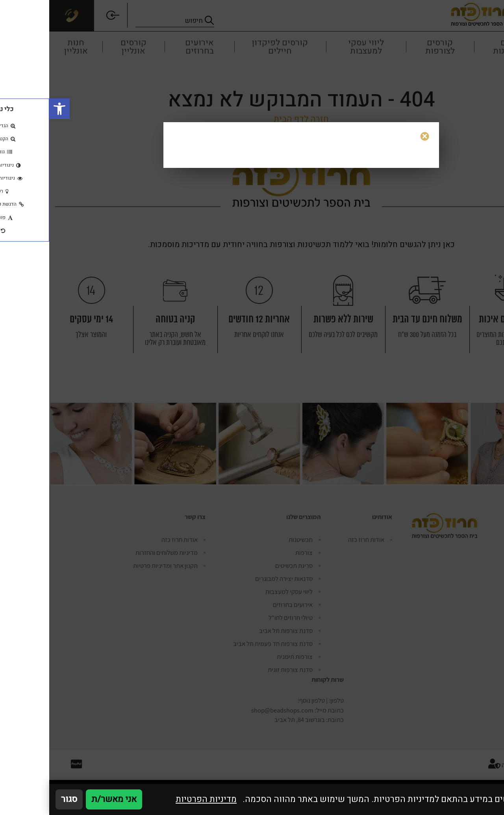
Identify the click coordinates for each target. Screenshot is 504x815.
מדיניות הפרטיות (157, 799)
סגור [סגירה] (20, 799)
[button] (10, 109)
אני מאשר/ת (65, 799)
